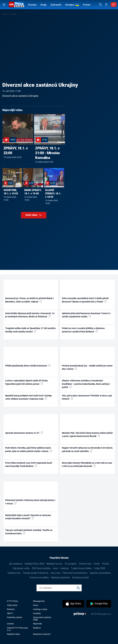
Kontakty (37, 613)
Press (36, 605)
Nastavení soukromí (42, 634)
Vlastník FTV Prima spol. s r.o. (18, 629)
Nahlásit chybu (13, 634)
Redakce (37, 628)
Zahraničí (56, 5)
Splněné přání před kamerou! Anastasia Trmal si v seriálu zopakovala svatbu (86, 315)
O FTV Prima (12, 601)
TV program (71, 564)
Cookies (10, 624)
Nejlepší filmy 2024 (34, 564)
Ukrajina (70, 5)
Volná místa (12, 605)
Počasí (87, 5)
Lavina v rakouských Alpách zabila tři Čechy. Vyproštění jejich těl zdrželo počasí (27, 382)
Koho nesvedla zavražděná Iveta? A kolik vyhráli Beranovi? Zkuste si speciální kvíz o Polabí (85, 300)
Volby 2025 (100, 568)
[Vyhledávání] (100, 4)
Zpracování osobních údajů (42, 619)
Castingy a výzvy (40, 609)
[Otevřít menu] (4, 5)
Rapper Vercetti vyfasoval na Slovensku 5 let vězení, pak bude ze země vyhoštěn (87, 449)
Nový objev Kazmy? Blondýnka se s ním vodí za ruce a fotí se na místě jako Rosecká (87, 464)
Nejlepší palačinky (61, 578)
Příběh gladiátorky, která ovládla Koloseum (28, 366)
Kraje (43, 5)
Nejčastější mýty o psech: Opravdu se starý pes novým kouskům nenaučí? (28, 517)
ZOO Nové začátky (41, 568)
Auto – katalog (61, 568)
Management (39, 601)
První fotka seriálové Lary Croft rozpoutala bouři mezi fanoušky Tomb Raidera (29, 464)
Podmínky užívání (14, 617)
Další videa (36, 216)
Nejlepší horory (54, 564)
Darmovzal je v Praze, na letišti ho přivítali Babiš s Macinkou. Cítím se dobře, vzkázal (29, 300)
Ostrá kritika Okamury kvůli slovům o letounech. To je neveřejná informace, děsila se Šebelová (30, 315)
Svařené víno (14, 573)
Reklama (11, 609)
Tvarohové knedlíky (39, 578)
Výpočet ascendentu (100, 573)
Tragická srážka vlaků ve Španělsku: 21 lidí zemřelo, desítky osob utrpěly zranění (31, 330)
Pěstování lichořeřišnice (75, 573)
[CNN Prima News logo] (16, 4)
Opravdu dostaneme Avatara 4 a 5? (24, 433)
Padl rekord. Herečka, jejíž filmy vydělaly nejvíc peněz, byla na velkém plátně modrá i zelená (29, 449)
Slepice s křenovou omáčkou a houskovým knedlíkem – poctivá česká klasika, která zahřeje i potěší (86, 384)
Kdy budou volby (21, 568)
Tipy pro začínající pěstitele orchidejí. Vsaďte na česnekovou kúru (29, 532)
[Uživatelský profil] (106, 5)
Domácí (32, 5)
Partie (97, 564)
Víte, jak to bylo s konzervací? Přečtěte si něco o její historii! (87, 397)
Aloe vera (56, 573)
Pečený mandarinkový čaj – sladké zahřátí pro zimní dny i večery (87, 367)
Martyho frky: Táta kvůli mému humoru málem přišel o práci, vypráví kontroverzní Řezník (87, 435)
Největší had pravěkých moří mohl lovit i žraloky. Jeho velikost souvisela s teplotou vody (29, 397)
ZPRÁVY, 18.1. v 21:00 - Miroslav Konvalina (47, 153)
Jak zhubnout (16, 564)
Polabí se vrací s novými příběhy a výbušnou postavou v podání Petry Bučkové (83, 330)
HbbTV (10, 613)
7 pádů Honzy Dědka (81, 568)
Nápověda (37, 624)
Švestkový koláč (81, 578)
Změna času (85, 564)
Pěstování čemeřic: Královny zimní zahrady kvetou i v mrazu (30, 502)
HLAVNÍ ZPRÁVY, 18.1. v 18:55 (53, 194)
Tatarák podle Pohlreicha (36, 573)
